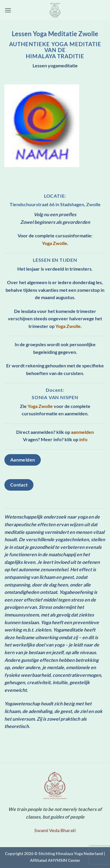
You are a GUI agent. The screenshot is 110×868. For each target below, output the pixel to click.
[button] (8, 10)
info (83, 439)
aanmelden (82, 432)
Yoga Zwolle (55, 243)
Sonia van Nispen (55, 397)
